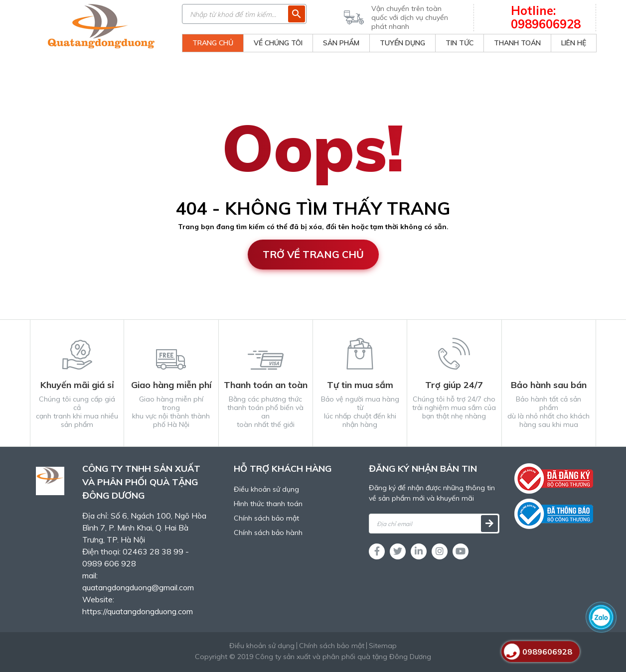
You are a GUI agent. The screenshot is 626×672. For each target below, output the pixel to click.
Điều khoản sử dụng (266, 489)
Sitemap (383, 646)
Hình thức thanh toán (268, 504)
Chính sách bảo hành (268, 533)
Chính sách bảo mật (266, 518)
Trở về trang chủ (313, 254)
